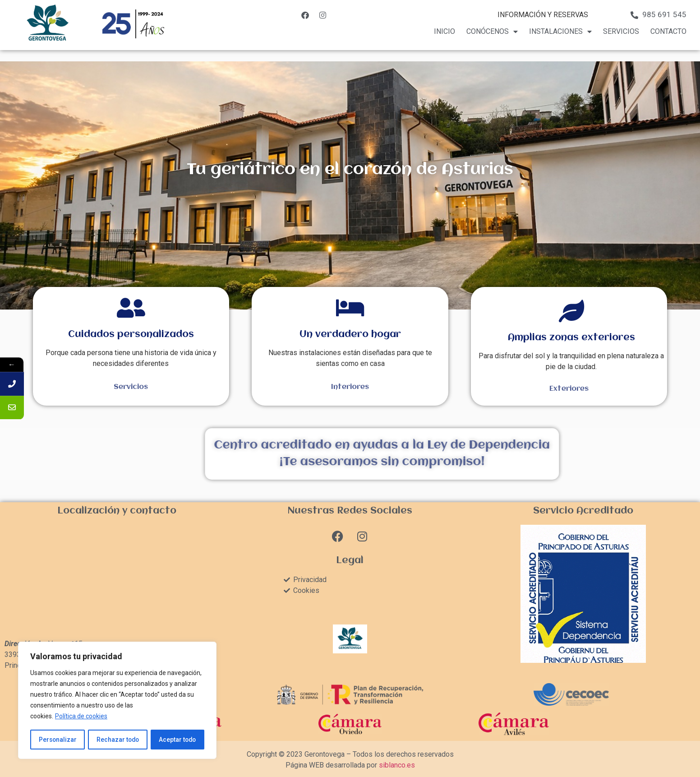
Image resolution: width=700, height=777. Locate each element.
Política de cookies (81, 717)
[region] (117, 701)
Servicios (621, 31)
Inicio (444, 31)
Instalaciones (560, 32)
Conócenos (492, 32)
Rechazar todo (117, 740)
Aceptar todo (177, 740)
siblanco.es (397, 765)
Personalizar (57, 740)
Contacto (668, 31)
